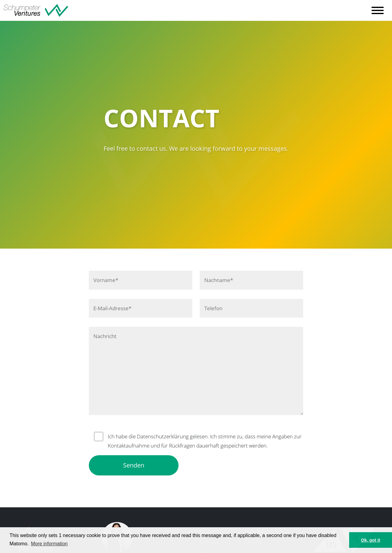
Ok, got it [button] (371, 540)
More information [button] (49, 544)
